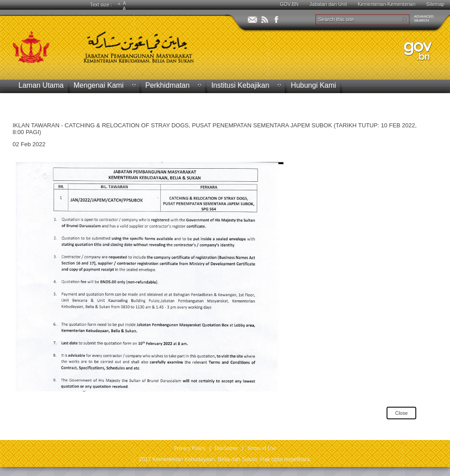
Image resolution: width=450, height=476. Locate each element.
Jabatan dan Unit (328, 4)
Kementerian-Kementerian (387, 4)
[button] (404, 20)
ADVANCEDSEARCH (424, 18)
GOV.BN (289, 4)
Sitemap (435, 4)
